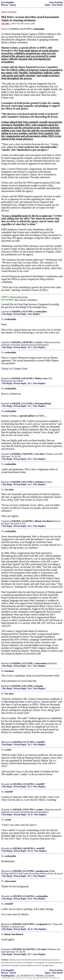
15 (2, 896)
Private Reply (20, 314)
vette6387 (41, 742)
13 (2, 848)
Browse (5, 5)
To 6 (30, 689)
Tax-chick (40, 454)
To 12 (30, 851)
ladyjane (39, 686)
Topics (48, 5)
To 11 (30, 815)
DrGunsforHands (43, 404)
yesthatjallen (41, 312)
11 (2, 784)
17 (2, 949)
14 (2, 871)
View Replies (34, 314)
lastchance (40, 482)
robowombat (41, 663)
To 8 (30, 899)
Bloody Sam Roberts (44, 521)
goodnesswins (42, 871)
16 (2, 924)
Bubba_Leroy (41, 378)
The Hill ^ (6, 24)
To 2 (30, 787)
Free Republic (8, 2)
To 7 (30, 954)
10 (2, 742)
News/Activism (56, 2)
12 (2, 810)
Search (13, 5)
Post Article (57, 5)
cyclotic (39, 342)
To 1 (30, 347)
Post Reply (7, 314)
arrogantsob (42, 924)
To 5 (30, 526)
